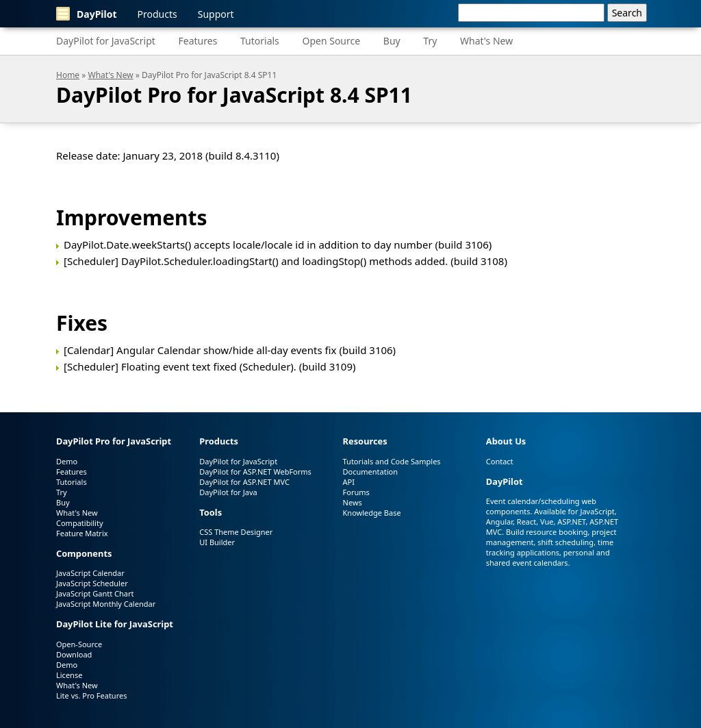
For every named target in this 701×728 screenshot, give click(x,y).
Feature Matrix (82, 533)
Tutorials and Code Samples (392, 461)
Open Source (331, 41)
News (353, 502)
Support (216, 14)
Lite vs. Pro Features (91, 695)
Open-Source (79, 644)
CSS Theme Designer (236, 532)
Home (68, 75)
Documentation (370, 472)
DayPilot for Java (228, 492)
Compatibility (80, 523)
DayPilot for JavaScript (106, 41)
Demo (67, 461)
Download (74, 654)
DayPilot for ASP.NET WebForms (255, 472)
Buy (392, 41)
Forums (356, 492)
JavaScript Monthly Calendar (106, 604)
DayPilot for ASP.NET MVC (244, 482)
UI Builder (217, 542)
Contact (500, 461)
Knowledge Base (372, 513)
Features (198, 41)
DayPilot (87, 14)
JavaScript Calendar (90, 573)
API (349, 482)
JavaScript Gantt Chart (95, 593)
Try (430, 41)
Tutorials (260, 41)
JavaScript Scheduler (92, 583)
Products (157, 14)
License (69, 675)
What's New (486, 41)
